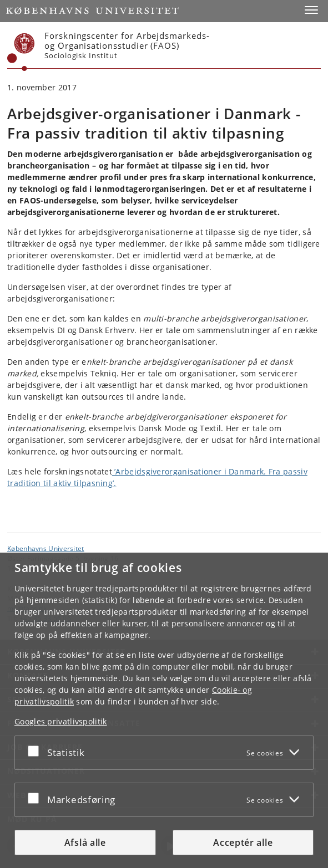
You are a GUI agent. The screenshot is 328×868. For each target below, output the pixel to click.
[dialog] (164, 710)
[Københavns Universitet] (21, 52)
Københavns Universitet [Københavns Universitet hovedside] (46, 548)
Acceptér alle (243, 843)
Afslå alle (85, 843)
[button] (311, 10)
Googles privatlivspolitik (61, 721)
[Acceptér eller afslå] (36, 750)
